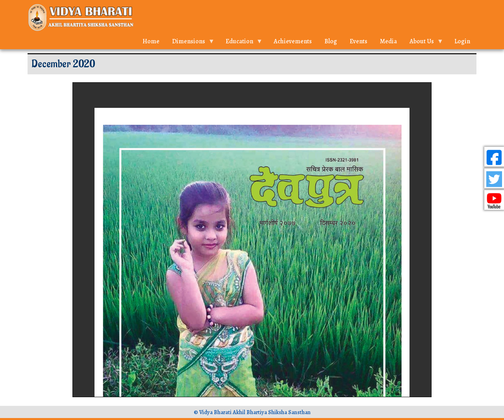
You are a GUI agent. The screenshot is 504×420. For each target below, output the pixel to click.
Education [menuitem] (241, 43)
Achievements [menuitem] (293, 41)
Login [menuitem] (462, 41)
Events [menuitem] (359, 41)
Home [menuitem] (151, 41)
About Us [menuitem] (423, 43)
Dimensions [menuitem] (190, 43)
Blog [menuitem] (331, 41)
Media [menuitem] (388, 41)
